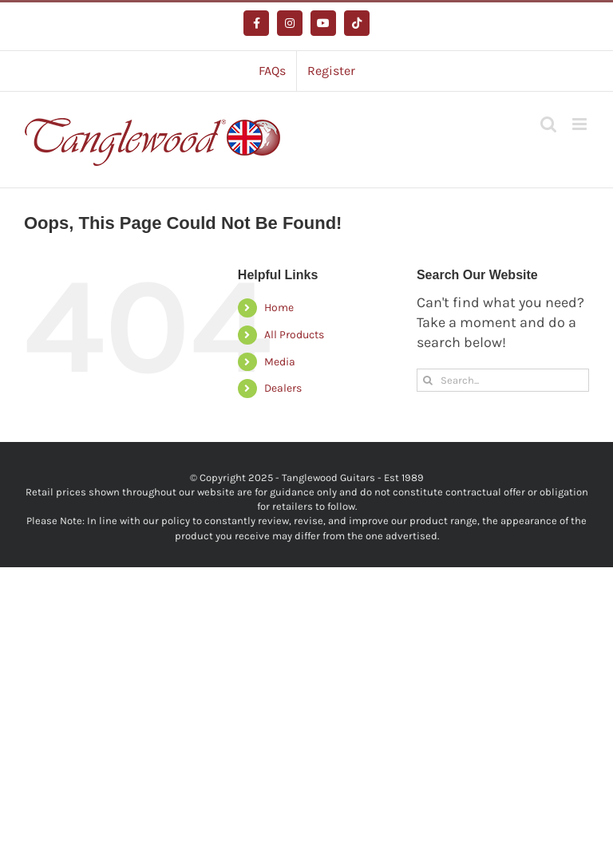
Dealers (283, 388)
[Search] (428, 380)
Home (279, 308)
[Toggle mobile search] (548, 124)
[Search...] (503, 380)
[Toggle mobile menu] (581, 124)
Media (280, 362)
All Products (294, 335)
